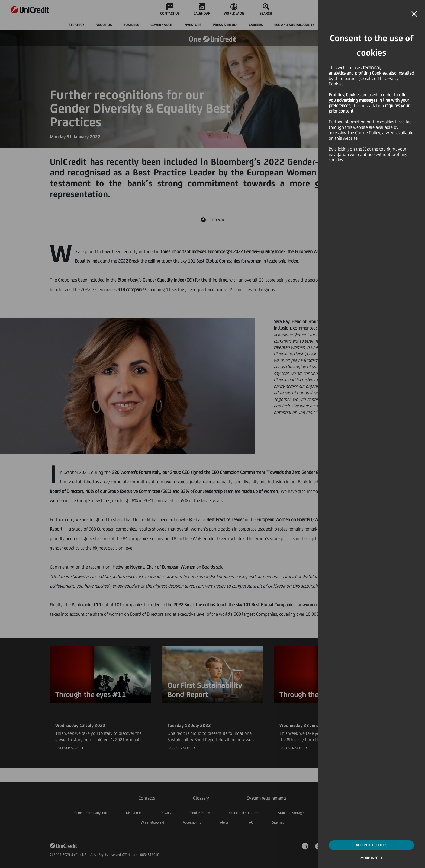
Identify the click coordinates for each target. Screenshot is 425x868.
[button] (414, 14)
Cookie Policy (368, 133)
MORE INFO (370, 858)
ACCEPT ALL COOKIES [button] (372, 845)
